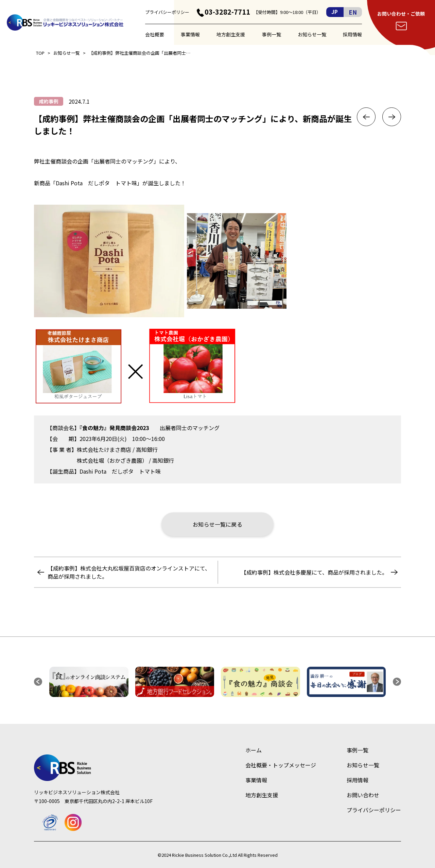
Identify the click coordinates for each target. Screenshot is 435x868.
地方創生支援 (231, 34)
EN (353, 12)
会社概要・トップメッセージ (281, 765)
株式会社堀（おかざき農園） (112, 460)
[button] (38, 682)
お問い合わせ (363, 795)
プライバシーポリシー (167, 12)
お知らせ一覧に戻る (217, 524)
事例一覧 (272, 34)
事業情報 (190, 34)
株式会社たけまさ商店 (104, 449)
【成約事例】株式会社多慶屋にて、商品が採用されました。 (314, 572)
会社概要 (155, 34)
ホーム (254, 750)
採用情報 (352, 34)
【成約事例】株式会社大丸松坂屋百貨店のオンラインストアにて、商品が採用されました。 (129, 572)
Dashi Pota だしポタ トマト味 (120, 471)
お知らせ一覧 (312, 34)
